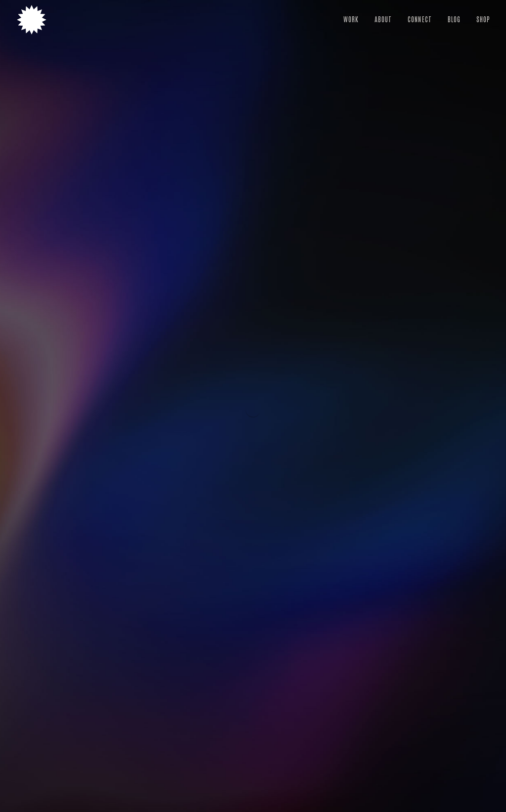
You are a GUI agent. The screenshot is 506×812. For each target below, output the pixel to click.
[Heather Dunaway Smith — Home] (32, 20)
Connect (420, 19)
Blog (454, 19)
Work (351, 19)
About (383, 19)
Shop (483, 19)
